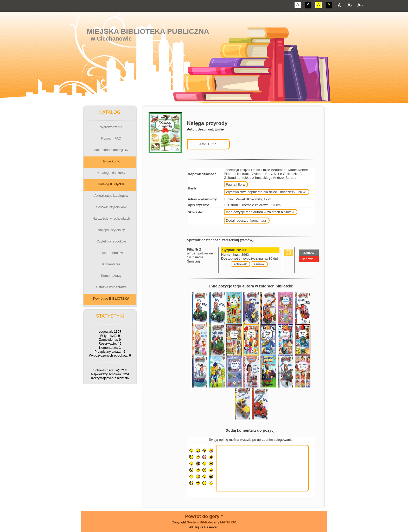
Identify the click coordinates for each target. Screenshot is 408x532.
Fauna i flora (235, 184)
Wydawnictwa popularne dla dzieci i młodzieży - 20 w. (266, 192)
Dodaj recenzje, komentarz (246, 221)
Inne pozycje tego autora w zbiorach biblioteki (260, 212)
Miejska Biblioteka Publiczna (148, 31)
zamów (259, 264)
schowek (240, 264)
